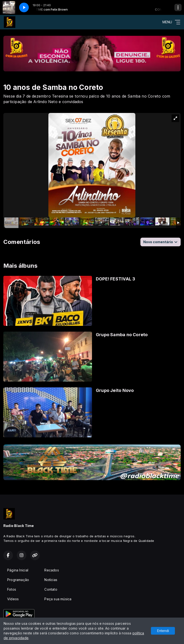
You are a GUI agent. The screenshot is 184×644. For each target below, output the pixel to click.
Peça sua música (58, 599)
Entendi (163, 631)
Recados (52, 570)
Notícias (51, 580)
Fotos (12, 589)
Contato (51, 589)
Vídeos (13, 599)
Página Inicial (18, 570)
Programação (18, 580)
